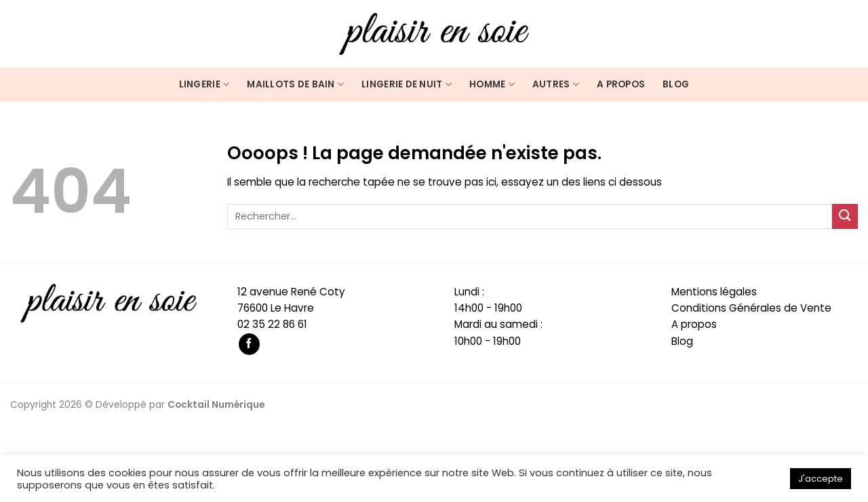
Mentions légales (714, 292)
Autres (556, 85)
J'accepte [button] (821, 479)
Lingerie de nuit (407, 85)
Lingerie (204, 85)
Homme (492, 85)
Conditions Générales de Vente (751, 308)
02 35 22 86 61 (272, 324)
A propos (621, 84)
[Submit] (845, 216)
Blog (676, 84)
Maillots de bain (295, 85)
